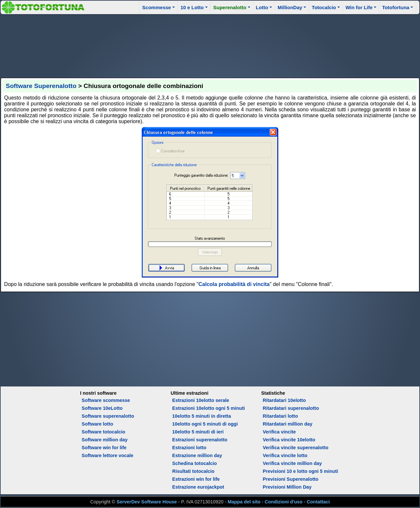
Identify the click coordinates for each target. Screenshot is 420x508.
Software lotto (97, 424)
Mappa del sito (244, 502)
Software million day (105, 440)
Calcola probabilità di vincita (234, 284)
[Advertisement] (210, 45)
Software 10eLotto (102, 408)
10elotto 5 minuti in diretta (202, 416)
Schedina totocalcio (195, 463)
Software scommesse (106, 400)
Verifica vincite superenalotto (296, 448)
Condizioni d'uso (284, 502)
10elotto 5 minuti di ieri (198, 432)
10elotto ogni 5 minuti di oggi (205, 424)
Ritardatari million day (288, 424)
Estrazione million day (197, 455)
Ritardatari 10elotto (284, 400)
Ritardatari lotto (280, 416)
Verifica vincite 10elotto (289, 440)
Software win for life (104, 448)
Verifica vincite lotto (285, 455)
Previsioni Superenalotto (291, 479)
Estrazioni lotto (189, 448)
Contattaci (318, 502)
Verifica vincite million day (292, 463)
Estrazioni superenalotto (200, 440)
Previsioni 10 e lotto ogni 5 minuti (300, 471)
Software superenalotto (108, 416)
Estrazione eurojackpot (198, 487)
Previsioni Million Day (287, 487)
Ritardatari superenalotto (291, 408)
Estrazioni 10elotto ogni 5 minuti (209, 408)
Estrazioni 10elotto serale (201, 400)
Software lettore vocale (108, 455)
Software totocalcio (104, 432)
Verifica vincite (279, 432)
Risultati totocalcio (193, 471)
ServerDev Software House (147, 502)
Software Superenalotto (41, 86)
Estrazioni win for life (196, 479)
